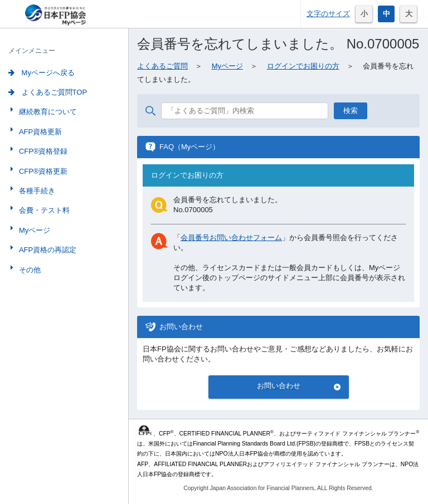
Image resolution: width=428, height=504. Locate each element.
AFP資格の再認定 (47, 250)
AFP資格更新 (39, 132)
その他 (29, 270)
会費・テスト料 (43, 210)
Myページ (33, 230)
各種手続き (36, 191)
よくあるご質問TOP (48, 92)
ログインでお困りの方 (303, 66)
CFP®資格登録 (42, 151)
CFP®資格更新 (42, 171)
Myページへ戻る (42, 73)
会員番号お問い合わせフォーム (231, 238)
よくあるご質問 (162, 66)
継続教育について (47, 112)
